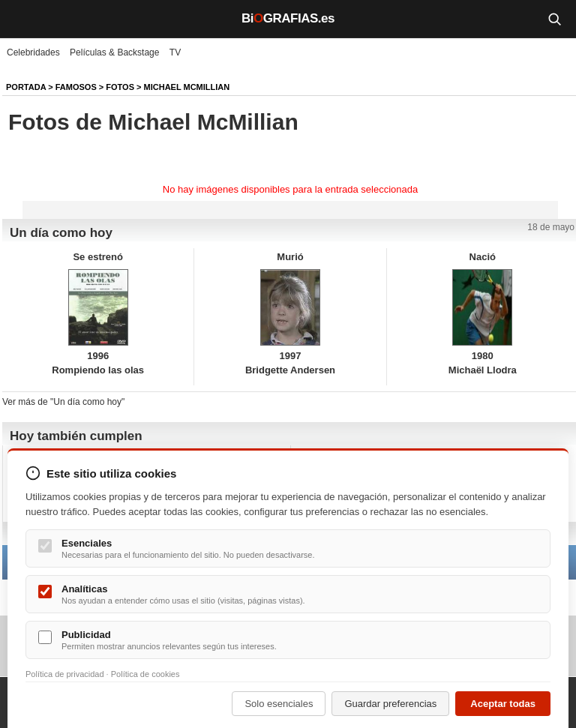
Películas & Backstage (114, 52)
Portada (26, 87)
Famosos (76, 87)
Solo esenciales (279, 704)
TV (175, 52)
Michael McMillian (187, 87)
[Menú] (22, 19)
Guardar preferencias (390, 704)
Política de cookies (145, 674)
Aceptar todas (503, 704)
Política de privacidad (65, 674)
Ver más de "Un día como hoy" (63, 402)
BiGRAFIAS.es (288, 18)
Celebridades (33, 52)
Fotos (120, 87)
